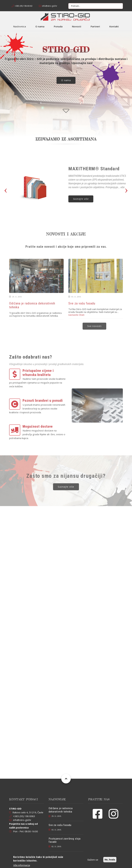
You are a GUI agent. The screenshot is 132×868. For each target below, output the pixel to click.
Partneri (95, 26)
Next (126, 186)
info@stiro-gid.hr (50, 6)
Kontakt (114, 26)
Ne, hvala (110, 860)
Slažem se (93, 860)
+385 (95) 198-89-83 (24, 6)
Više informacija (22, 865)
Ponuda (58, 26)
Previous (6, 186)
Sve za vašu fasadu (60, 825)
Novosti (77, 26)
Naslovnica (20, 26)
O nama (40, 26)
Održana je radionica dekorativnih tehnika (61, 810)
